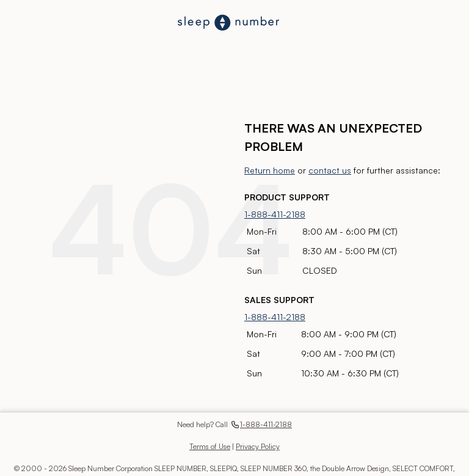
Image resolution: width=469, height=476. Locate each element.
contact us (330, 170)
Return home (270, 170)
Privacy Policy (258, 446)
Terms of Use (210, 446)
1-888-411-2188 (275, 214)
